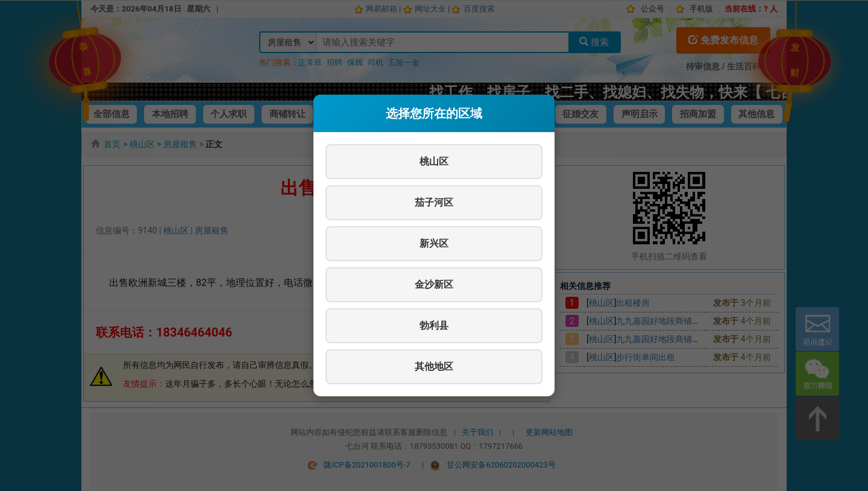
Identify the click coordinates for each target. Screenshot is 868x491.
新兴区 (434, 243)
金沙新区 (434, 284)
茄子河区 (434, 202)
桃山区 (434, 161)
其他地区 (434, 366)
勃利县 (434, 325)
